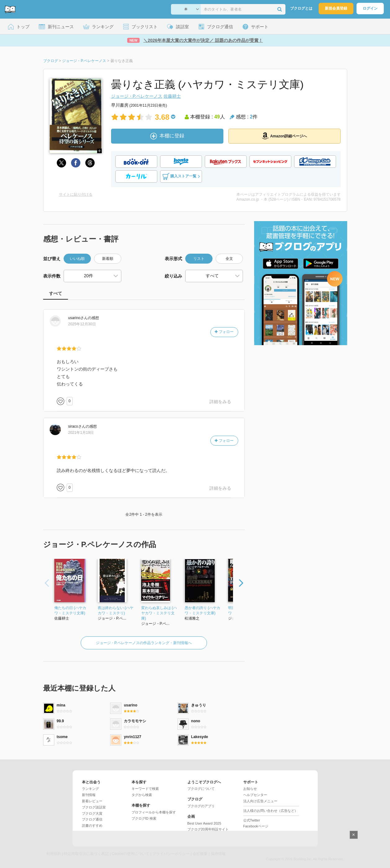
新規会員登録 (336, 8)
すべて (56, 293)
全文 (229, 259)
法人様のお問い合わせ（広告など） (271, 811)
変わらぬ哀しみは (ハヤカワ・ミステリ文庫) (159, 613)
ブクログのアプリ (201, 806)
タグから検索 (142, 795)
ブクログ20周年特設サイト (208, 829)
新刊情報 (89, 795)
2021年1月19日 (81, 433)
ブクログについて (201, 789)
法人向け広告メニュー (260, 801)
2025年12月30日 (82, 324)
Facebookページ (256, 826)
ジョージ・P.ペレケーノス (137, 96)
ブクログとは (301, 8)
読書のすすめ (92, 826)
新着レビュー (92, 801)
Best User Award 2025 (204, 823)
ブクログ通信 (92, 819)
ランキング (90, 789)
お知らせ (250, 789)
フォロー (224, 332)
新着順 (108, 259)
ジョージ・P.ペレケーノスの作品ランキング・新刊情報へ (144, 643)
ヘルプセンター (255, 795)
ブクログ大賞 (92, 813)
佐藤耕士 (172, 96)
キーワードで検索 (145, 789)
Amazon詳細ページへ (285, 136)
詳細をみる (220, 402)
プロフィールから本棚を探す (154, 812)
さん (78, 318)
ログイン (370, 8)
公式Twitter (252, 820)
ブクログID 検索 (144, 818)
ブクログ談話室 (94, 807)
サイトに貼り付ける (76, 194)
